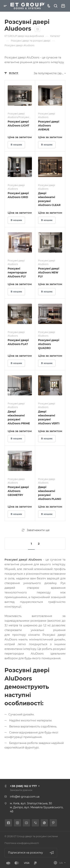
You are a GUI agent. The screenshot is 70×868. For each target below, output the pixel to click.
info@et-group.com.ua (25, 797)
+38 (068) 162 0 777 (23, 786)
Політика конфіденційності (22, 843)
